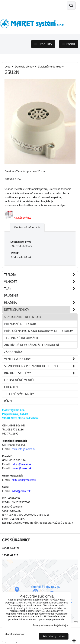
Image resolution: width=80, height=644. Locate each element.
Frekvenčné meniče (19, 380)
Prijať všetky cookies (54, 636)
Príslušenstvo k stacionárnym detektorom (39, 331)
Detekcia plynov (41, 310)
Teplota (41, 275)
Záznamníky (13, 352)
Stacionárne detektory (23, 317)
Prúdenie (11, 296)
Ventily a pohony (41, 359)
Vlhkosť (41, 282)
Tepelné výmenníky (19, 394)
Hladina (41, 303)
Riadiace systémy (41, 373)
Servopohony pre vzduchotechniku (41, 366)
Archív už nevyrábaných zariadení (32, 345)
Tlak (41, 289)
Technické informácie (22, 338)
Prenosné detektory (20, 324)
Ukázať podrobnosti (15, 634)
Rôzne (9, 401)
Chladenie (12, 387)
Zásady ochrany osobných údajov (51, 625)
